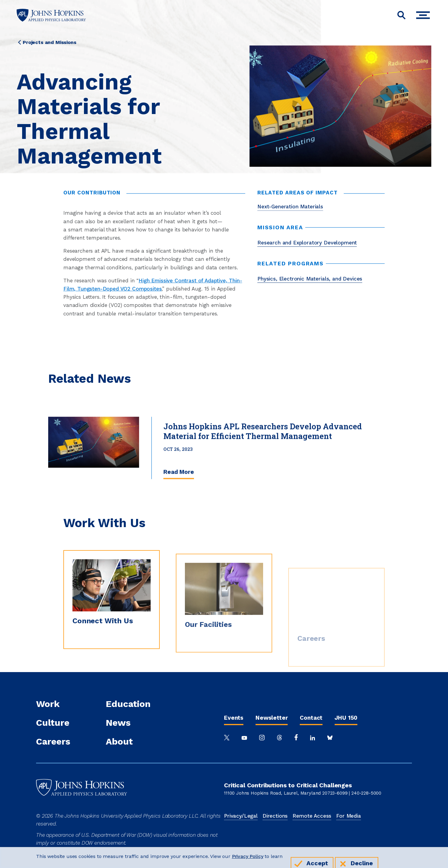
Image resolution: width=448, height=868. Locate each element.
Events (234, 718)
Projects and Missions (50, 42)
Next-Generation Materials (290, 207)
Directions (275, 816)
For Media (349, 816)
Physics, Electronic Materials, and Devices (310, 279)
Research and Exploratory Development (307, 243)
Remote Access (312, 816)
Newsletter (272, 718)
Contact (311, 718)
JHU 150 (346, 718)
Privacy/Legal (241, 816)
